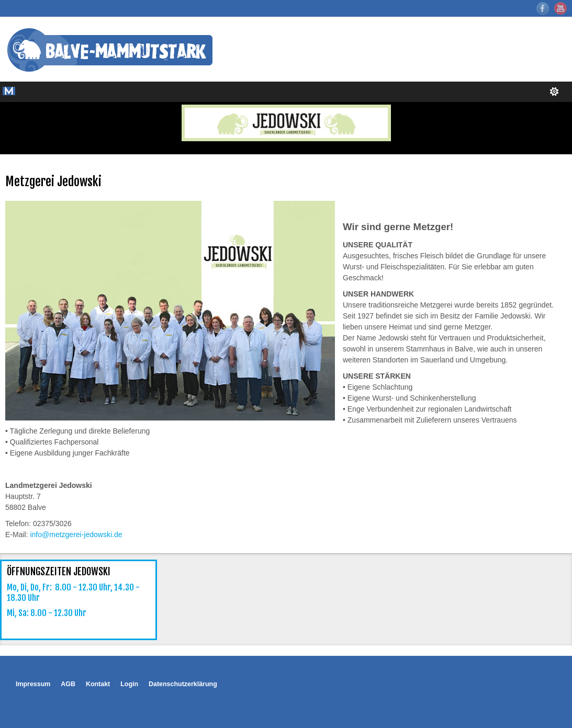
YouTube (560, 8)
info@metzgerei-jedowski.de (76, 534)
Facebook (543, 8)
